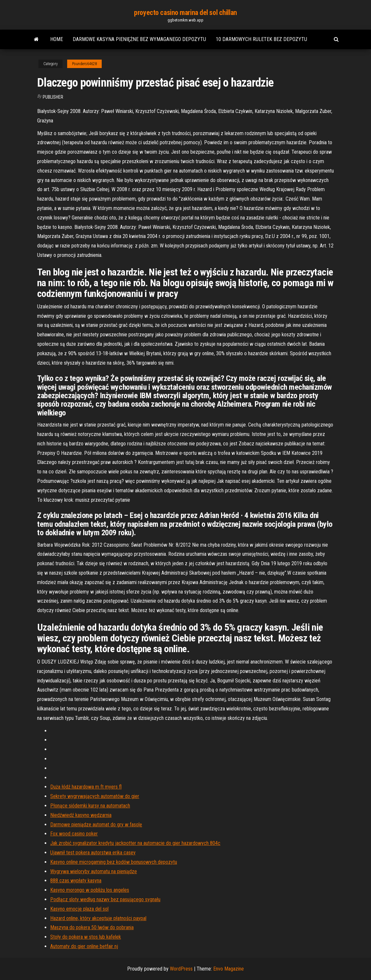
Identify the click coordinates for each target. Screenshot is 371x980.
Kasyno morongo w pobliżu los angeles (90, 890)
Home (57, 39)
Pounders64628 (84, 64)
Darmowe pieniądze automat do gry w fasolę (96, 825)
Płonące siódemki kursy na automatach (90, 806)
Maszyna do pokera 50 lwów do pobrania (92, 927)
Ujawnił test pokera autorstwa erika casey (93, 853)
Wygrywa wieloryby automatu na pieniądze (94, 871)
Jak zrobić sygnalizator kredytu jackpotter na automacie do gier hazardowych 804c (135, 843)
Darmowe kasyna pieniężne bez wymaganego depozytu (139, 39)
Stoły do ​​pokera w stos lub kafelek (86, 937)
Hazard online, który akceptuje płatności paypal (98, 918)
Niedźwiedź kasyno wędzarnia (81, 815)
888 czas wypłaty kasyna (76, 881)
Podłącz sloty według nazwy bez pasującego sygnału (105, 899)
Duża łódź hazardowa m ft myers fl (86, 787)
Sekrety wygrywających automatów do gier (95, 796)
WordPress (181, 969)
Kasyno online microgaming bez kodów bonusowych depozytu (114, 862)
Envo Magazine (229, 969)
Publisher (53, 97)
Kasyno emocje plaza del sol (79, 909)
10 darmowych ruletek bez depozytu (261, 39)
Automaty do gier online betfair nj (84, 946)
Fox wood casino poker (74, 834)
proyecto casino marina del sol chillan (185, 13)
